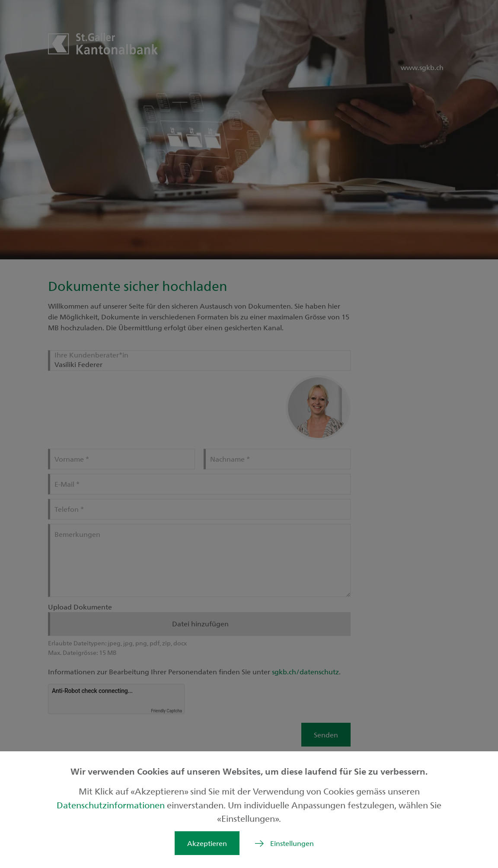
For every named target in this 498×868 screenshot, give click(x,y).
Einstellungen (292, 843)
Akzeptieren (207, 843)
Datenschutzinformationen (112, 805)
